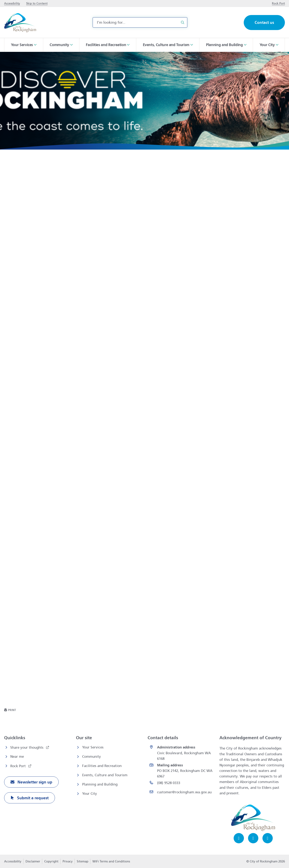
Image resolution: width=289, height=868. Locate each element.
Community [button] (59, 45)
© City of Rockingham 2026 (266, 861)
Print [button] (12, 710)
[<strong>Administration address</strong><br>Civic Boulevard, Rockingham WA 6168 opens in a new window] (181, 753)
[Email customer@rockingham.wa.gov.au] (181, 793)
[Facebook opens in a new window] (239, 838)
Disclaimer (33, 861)
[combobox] (140, 22)
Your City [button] (267, 45)
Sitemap (83, 861)
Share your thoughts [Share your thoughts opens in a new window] (27, 748)
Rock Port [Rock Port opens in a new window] (19, 766)
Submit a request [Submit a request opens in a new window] (32, 798)
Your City (90, 794)
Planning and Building (100, 784)
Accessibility (13, 861)
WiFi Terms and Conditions (111, 861)
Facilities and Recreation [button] (106, 45)
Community (91, 757)
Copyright (51, 861)
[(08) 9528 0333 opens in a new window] (181, 784)
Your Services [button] (22, 45)
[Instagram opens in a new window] (253, 838)
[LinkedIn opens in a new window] (268, 838)
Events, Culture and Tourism (105, 775)
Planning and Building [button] (224, 45)
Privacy (68, 863)
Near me (17, 757)
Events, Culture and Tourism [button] (166, 45)
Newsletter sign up (34, 782)
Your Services (93, 747)
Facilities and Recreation (102, 766)
